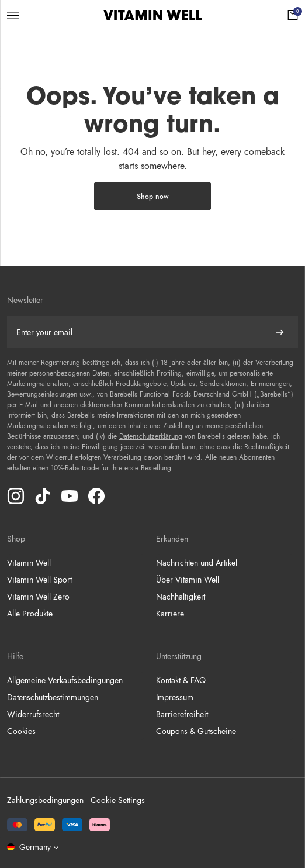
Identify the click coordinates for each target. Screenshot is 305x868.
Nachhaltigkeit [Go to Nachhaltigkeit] (181, 597)
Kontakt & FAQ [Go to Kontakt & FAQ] (181, 680)
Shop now (153, 196)
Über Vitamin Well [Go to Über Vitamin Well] (188, 580)
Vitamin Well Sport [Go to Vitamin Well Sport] (39, 580)
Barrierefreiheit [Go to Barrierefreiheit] (182, 714)
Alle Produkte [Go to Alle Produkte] (30, 614)
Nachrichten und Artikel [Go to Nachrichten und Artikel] (197, 563)
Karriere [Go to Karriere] (170, 614)
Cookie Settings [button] (118, 800)
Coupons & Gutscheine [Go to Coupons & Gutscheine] (196, 731)
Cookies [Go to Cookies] (21, 731)
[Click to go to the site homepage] (153, 15)
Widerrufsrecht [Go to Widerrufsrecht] (33, 714)
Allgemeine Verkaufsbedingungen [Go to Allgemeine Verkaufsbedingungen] (65, 680)
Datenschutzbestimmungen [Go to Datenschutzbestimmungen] (53, 697)
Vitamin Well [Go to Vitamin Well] (29, 563)
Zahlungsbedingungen (45, 800)
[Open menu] (13, 15)
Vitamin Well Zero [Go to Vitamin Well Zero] (38, 597)
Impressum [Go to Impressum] (175, 697)
